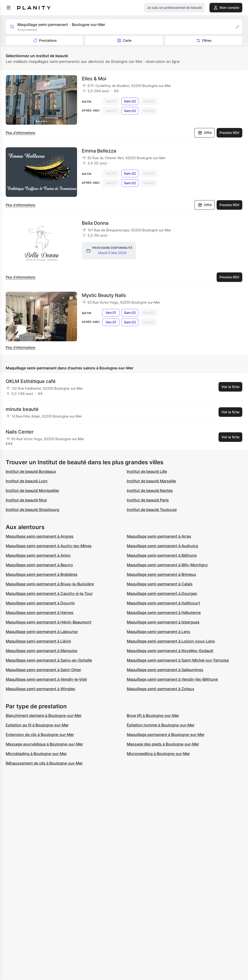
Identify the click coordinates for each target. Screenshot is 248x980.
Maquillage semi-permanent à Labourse (42, 632)
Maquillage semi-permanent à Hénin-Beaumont (49, 622)
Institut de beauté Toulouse (152, 510)
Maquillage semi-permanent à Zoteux (160, 689)
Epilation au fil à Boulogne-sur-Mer (37, 725)
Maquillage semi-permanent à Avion (38, 555)
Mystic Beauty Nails (104, 295)
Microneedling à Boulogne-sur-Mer (158, 754)
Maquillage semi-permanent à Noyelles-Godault (170, 651)
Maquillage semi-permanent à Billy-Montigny (167, 565)
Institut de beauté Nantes (150, 490)
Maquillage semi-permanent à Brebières (42, 574)
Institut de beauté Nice (26, 500)
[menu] (9, 8)
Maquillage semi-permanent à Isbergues (163, 622)
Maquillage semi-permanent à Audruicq (162, 546)
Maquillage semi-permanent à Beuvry (39, 565)
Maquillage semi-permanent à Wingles (40, 689)
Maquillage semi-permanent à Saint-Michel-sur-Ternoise (178, 660)
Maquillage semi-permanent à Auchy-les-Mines (49, 546)
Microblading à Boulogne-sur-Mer (36, 754)
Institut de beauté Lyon (27, 481)
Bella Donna (95, 223)
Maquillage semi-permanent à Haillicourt (163, 603)
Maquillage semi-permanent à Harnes (40, 612)
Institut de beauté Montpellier (32, 490)
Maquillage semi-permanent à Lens (158, 632)
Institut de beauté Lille (147, 471)
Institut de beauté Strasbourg (32, 510)
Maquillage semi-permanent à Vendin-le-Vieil (46, 679)
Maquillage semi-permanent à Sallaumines (165, 670)
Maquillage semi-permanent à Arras (159, 536)
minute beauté (22, 409)
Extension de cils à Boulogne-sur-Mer (40, 735)
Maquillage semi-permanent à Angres (40, 536)
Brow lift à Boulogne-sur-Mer (153, 715)
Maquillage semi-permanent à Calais (160, 584)
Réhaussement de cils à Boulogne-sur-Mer (44, 763)
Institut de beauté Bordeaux (31, 471)
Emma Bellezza (99, 151)
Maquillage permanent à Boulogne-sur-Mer (166, 735)
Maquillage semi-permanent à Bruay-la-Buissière (50, 584)
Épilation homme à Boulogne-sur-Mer (161, 725)
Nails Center (20, 432)
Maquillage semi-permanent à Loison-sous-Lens (171, 641)
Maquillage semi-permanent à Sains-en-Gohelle (49, 660)
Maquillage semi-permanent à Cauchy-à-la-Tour (49, 593)
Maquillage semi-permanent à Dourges (162, 593)
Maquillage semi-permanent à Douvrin (40, 603)
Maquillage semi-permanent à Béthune (162, 555)
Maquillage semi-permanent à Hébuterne (164, 612)
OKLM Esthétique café (31, 381)
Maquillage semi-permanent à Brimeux (161, 574)
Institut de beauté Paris (148, 500)
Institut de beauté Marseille (151, 481)
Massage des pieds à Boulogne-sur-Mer (163, 744)
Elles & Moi (94, 79)
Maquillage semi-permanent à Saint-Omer (43, 670)
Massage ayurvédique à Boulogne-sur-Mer (44, 744)
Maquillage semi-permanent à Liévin (38, 641)
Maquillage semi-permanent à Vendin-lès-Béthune (172, 679)
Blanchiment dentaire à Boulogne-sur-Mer (44, 715)
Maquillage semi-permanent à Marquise (41, 651)
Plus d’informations (21, 133)
